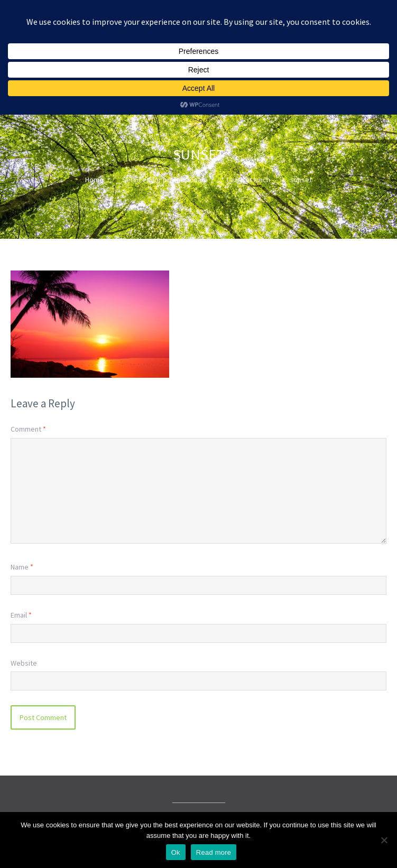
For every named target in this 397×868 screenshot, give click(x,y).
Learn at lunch (248, 180)
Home (94, 180)
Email (21, 615)
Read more (214, 852)
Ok (176, 852)
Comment (28, 429)
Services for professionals (164, 180)
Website (24, 663)
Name (22, 567)
